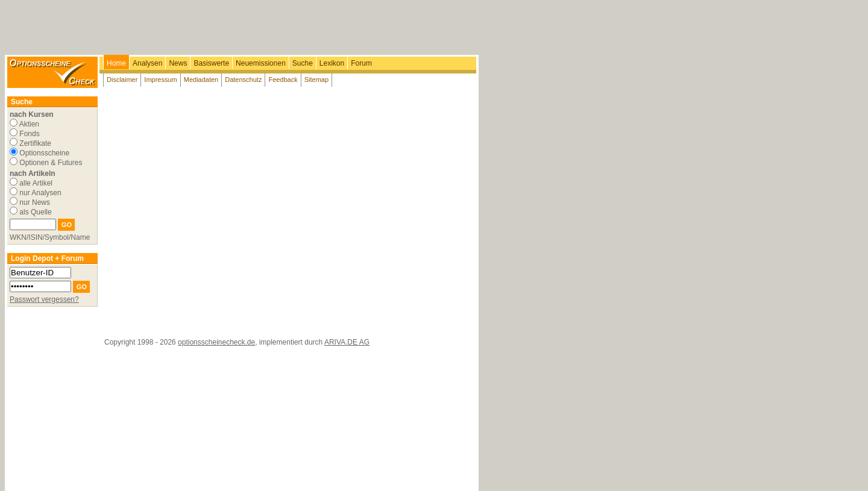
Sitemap (316, 80)
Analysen (147, 63)
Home (116, 63)
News (178, 63)
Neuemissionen (261, 63)
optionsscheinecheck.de (216, 342)
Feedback (283, 80)
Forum (361, 63)
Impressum (160, 80)
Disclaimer (122, 80)
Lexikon (332, 63)
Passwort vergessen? (44, 299)
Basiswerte (211, 63)
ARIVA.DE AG (347, 342)
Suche (303, 63)
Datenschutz (243, 80)
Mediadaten (201, 80)
